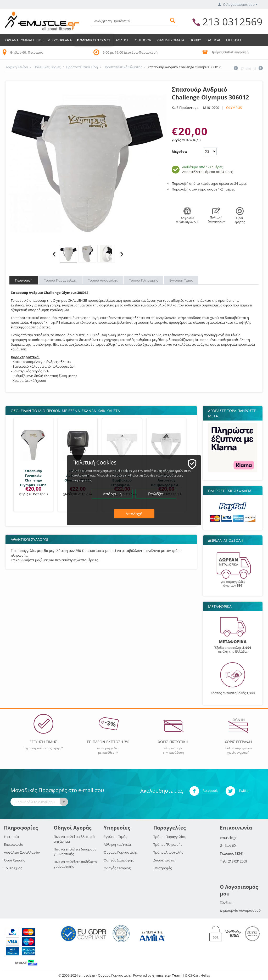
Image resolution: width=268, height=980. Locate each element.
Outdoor (143, 40)
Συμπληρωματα (170, 40)
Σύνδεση (227, 903)
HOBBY (195, 40)
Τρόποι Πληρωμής (143, 280)
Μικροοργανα (60, 40)
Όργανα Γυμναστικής (121, 852)
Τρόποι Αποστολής (103, 280)
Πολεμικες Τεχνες (94, 40)
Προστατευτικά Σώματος (123, 67)
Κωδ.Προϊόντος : (185, 108)
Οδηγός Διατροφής (119, 860)
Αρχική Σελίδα (17, 67)
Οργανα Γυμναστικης (24, 40)
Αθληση (123, 40)
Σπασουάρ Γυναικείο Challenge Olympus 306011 (33, 478)
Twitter (238, 791)
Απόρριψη (112, 494)
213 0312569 (232, 21)
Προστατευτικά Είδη (82, 67)
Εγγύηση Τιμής (181, 280)
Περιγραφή (24, 280)
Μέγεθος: (179, 152)
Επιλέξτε (156, 494)
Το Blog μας (13, 868)
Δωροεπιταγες (164, 860)
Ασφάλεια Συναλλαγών (22, 852)
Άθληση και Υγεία (117, 844)
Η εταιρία (11, 837)
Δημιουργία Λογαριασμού (240, 910)
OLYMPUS (234, 108)
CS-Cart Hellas (199, 975)
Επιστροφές (163, 868)
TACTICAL (213, 40)
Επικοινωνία (14, 844)
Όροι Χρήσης (14, 860)
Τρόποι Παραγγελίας (60, 280)
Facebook (203, 791)
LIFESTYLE (234, 40)
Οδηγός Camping (117, 868)
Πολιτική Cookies (143, 475)
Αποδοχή (134, 514)
